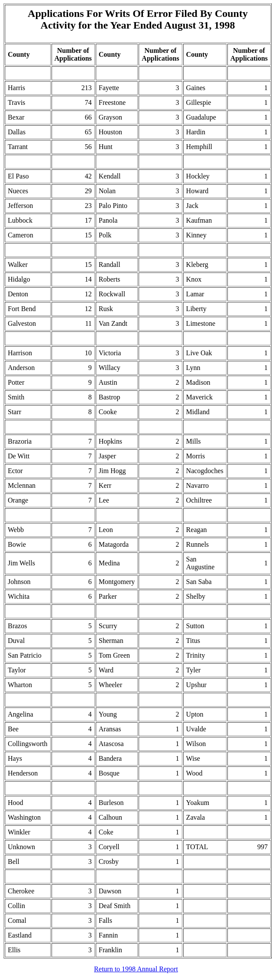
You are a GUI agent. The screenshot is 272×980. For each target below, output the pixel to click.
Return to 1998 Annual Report (136, 969)
